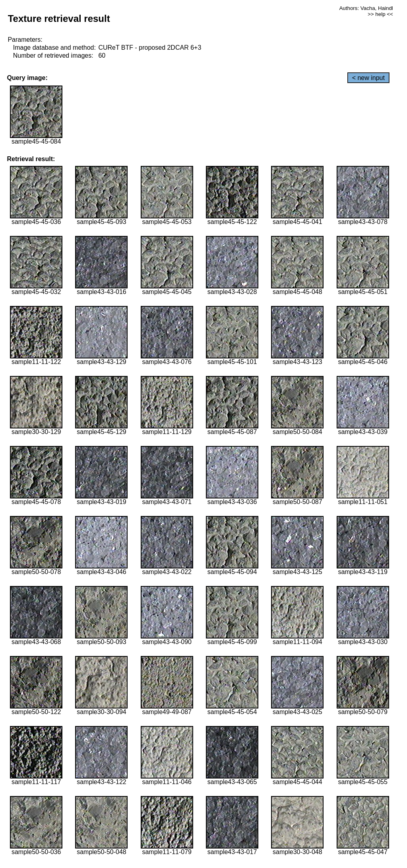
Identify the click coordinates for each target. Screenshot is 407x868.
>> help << (380, 14)
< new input (368, 78)
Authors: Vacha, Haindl (366, 8)
